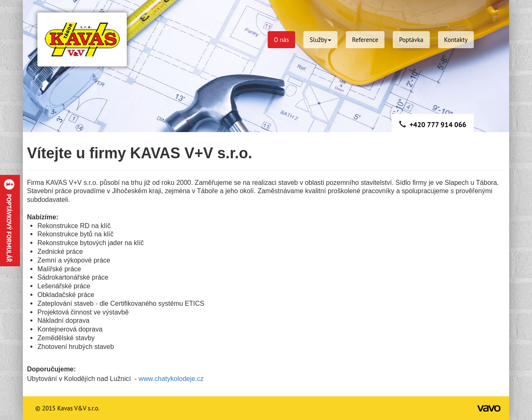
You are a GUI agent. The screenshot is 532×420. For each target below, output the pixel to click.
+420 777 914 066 (438, 125)
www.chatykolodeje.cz (172, 379)
